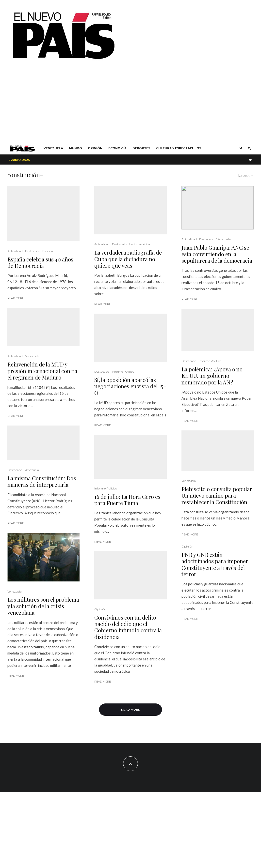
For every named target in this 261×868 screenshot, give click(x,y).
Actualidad (15, 251)
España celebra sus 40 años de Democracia (40, 263)
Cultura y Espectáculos (179, 148)
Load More (131, 709)
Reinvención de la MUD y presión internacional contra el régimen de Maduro (42, 371)
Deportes (141, 148)
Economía (117, 148)
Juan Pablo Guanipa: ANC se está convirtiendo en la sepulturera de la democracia (217, 254)
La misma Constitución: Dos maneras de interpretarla (42, 451)
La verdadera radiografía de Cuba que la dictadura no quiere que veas (128, 259)
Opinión (95, 148)
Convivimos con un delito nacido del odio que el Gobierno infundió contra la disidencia (128, 627)
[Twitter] (241, 148)
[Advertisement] (130, 105)
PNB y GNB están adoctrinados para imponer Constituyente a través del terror (215, 564)
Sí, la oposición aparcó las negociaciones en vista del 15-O (130, 386)
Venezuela (53, 148)
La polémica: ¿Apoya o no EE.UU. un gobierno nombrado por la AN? (212, 376)
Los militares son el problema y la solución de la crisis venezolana (43, 575)
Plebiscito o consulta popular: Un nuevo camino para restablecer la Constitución (218, 495)
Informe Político (123, 372)
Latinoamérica (140, 244)
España (48, 251)
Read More (16, 298)
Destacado (33, 251)
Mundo (75, 148)
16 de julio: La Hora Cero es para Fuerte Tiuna (127, 500)
